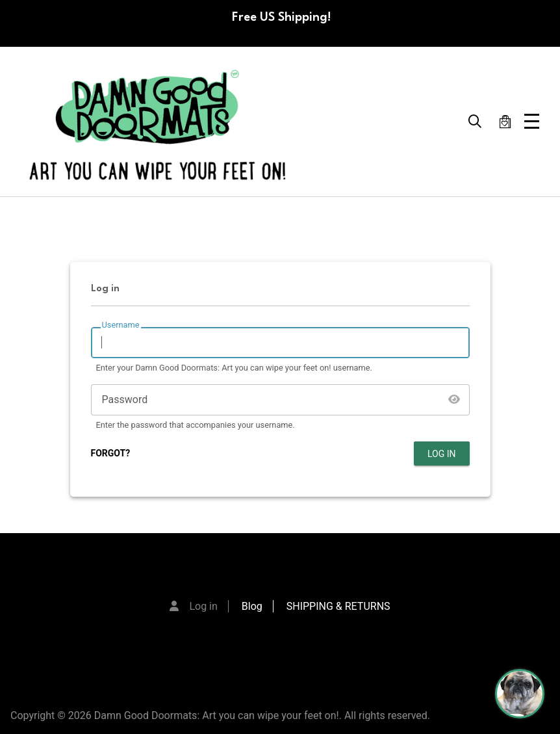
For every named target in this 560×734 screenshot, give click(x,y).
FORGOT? (111, 453)
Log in (203, 606)
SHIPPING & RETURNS (338, 606)
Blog (252, 606)
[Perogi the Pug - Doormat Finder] (520, 694)
